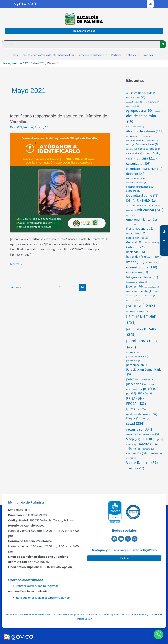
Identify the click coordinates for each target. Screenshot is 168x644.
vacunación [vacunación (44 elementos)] (136, 453)
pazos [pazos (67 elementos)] (133, 379)
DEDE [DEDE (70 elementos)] (155, 169)
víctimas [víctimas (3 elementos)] (131, 458)
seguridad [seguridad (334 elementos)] (139, 429)
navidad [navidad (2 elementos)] (131, 296)
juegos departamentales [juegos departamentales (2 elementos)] (136, 282)
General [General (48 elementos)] (134, 242)
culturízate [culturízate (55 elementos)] (136, 169)
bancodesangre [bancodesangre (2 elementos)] (133, 136)
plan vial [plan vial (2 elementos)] (153, 385)
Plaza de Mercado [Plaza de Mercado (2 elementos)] (134, 389)
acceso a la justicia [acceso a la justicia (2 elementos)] (134, 102)
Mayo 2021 (16, 127)
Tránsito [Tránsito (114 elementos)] (147, 444)
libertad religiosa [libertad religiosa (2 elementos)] (152, 287)
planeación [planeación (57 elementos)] (137, 384)
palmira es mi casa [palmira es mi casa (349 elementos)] (141, 332)
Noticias (150, 55)
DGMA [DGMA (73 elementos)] (133, 200)
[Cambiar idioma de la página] (150, 4)
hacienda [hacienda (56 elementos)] (136, 252)
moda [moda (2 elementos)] (158, 292)
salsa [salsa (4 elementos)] (146, 419)
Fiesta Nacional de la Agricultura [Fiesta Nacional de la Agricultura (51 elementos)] (140, 231)
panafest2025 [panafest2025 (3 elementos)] (133, 361)
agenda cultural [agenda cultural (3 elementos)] (151, 102)
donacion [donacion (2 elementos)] (131, 211)
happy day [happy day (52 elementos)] (136, 257)
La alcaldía (132, 55)
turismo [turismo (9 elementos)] (148, 449)
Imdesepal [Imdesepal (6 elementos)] (152, 263)
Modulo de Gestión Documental (94, 615)
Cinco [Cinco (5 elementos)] (130, 144)
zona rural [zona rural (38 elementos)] (135, 468)
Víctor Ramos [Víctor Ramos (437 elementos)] (142, 463)
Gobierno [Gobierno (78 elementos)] (136, 247)
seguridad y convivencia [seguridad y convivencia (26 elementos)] (143, 434)
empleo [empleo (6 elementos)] (131, 215)
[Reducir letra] (164, 241)
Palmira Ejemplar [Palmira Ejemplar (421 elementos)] (141, 319)
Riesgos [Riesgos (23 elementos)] (133, 418)
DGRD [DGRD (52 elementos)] (149, 200)
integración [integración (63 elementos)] (137, 272)
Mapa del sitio (66, 615)
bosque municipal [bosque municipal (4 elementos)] (135, 140)
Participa (116, 55)
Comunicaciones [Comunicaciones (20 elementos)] (147, 144)
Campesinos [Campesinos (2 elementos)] (152, 141)
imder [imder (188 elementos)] (135, 262)
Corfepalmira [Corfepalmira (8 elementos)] (134, 153)
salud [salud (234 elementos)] (135, 423)
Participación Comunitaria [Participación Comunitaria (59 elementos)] (144, 372)
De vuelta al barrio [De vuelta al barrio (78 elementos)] (142, 195)
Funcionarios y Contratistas (147, 615)
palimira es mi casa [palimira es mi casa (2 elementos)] (135, 300)
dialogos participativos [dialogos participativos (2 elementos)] (136, 205)
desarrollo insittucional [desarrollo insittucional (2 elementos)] (136, 183)
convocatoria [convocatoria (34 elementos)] (149, 149)
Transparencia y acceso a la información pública (48, 55)
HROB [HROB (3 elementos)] (158, 257)
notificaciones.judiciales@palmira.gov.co (43, 598)
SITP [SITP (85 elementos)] (148, 439)
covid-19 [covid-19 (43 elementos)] (152, 153)
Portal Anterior (122, 615)
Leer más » (16, 264)
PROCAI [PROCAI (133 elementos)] (136, 404)
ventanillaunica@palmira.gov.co (37, 586)
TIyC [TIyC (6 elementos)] (159, 439)
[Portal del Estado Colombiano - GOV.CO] (25, 4)
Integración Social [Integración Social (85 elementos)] (142, 277)
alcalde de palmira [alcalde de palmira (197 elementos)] (141, 119)
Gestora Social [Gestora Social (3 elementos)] (151, 243)
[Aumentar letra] (164, 250)
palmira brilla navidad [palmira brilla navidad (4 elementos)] (137, 311)
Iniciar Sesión (85, 619)
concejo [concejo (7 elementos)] (131, 149)
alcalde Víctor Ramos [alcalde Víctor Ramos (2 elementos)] (135, 127)
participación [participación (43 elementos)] (138, 365)
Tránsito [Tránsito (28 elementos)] (134, 449)
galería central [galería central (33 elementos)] (138, 238)
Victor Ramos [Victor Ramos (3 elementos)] (155, 454)
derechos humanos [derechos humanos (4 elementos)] (136, 179)
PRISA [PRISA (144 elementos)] (135, 398)
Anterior (15, 287)
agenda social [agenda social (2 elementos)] (132, 106)
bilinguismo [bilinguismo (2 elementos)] (147, 136)
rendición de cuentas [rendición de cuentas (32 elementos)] (142, 414)
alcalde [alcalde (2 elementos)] (159, 111)
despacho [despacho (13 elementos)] (134, 191)
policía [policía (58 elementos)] (151, 389)
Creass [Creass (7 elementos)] (131, 159)
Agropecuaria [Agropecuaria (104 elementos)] (140, 110)
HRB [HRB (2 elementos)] (150, 257)
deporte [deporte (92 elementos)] (135, 174)
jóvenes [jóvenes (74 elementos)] (134, 286)
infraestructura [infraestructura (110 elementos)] (142, 267)
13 (75, 287)
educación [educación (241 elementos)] (150, 210)
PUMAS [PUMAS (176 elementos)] (136, 409)
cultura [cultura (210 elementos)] (147, 158)
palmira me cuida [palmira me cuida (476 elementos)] (142, 344)
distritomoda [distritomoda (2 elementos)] (153, 205)
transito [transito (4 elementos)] (131, 445)
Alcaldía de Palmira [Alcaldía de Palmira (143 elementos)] (145, 131)
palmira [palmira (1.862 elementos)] (141, 305)
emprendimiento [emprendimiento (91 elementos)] (142, 220)
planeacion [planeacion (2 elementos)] (147, 380)
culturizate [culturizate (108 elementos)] (138, 164)
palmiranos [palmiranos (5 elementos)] (133, 352)
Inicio (15, 55)
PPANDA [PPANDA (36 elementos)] (145, 394)
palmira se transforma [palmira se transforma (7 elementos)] (138, 356)
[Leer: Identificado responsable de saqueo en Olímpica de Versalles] (60, 182)
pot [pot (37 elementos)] (131, 393)
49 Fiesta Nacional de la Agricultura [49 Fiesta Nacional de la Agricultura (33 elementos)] (141, 95)
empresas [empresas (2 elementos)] (131, 225)
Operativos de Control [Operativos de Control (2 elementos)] (146, 296)
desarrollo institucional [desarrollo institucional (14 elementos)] (141, 187)
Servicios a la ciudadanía (93, 55)
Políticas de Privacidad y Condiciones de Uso (31, 615)
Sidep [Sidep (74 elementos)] (133, 439)
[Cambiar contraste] (164, 231)
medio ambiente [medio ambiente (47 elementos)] (140, 291)
